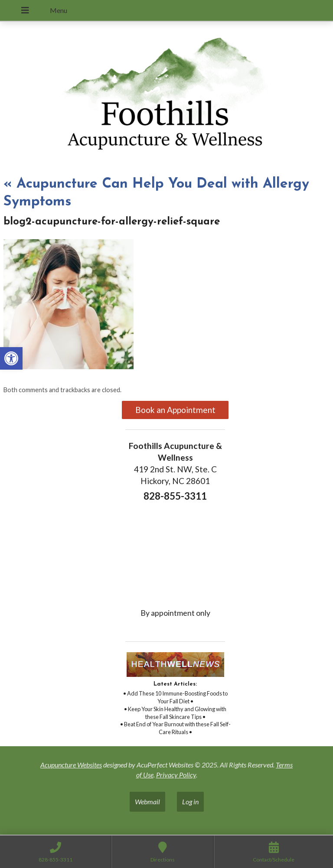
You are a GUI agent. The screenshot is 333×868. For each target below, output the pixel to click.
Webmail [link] (147, 801)
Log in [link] (190, 801)
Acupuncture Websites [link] (71, 765)
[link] (11, 358)
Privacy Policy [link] (176, 775)
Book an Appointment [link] (175, 410)
